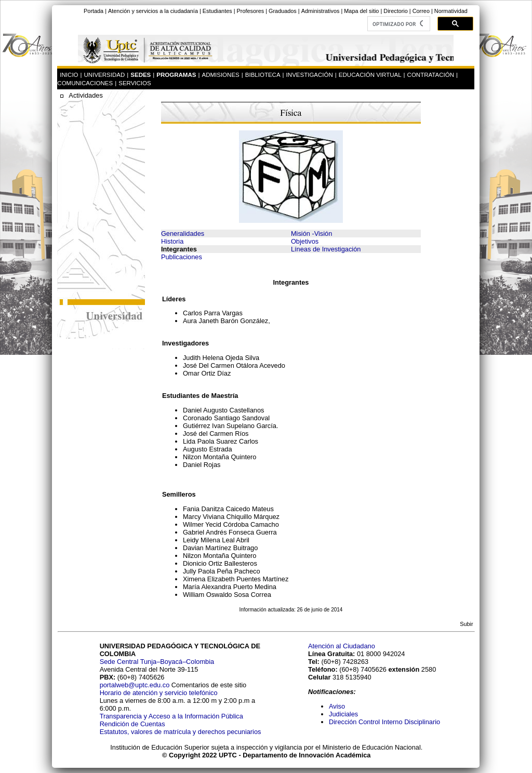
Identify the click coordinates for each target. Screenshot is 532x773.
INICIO (69, 75)
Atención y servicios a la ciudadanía (153, 11)
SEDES (141, 75)
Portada (94, 11)
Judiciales (344, 714)
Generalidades (183, 234)
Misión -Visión (311, 234)
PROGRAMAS (176, 75)
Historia (172, 241)
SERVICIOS (135, 83)
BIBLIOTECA (263, 75)
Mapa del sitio (361, 11)
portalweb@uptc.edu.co (136, 685)
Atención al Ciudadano (342, 646)
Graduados (283, 11)
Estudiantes (217, 11)
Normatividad (451, 11)
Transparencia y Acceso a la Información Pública (171, 716)
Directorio (396, 11)
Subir (466, 624)
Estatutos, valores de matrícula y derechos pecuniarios (181, 732)
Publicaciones (182, 257)
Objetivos (305, 241)
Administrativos (321, 11)
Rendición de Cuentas (132, 724)
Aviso (337, 706)
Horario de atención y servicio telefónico (159, 693)
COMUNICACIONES (85, 83)
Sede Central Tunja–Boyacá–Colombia (157, 662)
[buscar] (398, 24)
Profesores (251, 11)
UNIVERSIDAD (105, 75)
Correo (421, 11)
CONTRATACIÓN (431, 75)
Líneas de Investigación (326, 249)
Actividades (85, 95)
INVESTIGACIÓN (310, 75)
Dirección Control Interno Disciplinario (384, 722)
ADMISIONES (220, 75)
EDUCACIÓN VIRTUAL (370, 75)
